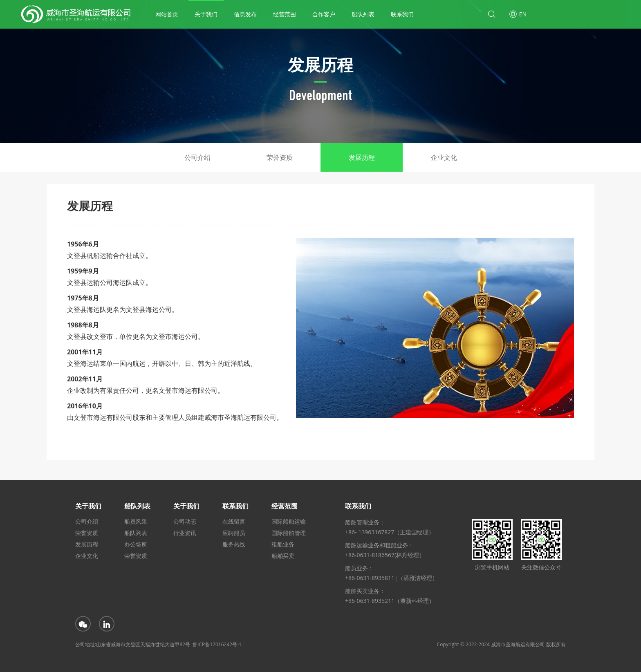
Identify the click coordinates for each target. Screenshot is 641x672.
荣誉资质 (280, 157)
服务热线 (234, 544)
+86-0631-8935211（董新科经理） (390, 601)
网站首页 (167, 14)
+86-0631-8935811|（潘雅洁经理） (391, 578)
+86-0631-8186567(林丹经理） (385, 555)
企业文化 (444, 157)
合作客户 (324, 14)
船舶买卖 (283, 556)
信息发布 (245, 14)
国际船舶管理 (289, 533)
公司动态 (185, 521)
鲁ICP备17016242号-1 (217, 644)
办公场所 (136, 544)
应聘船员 (234, 533)
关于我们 (206, 14)
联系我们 (402, 14)
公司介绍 (197, 157)
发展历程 (362, 157)
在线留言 (234, 521)
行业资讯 (185, 533)
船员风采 (136, 521)
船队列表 (363, 14)
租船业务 (283, 544)
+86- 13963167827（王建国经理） (390, 532)
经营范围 (285, 14)
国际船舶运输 (289, 521)
